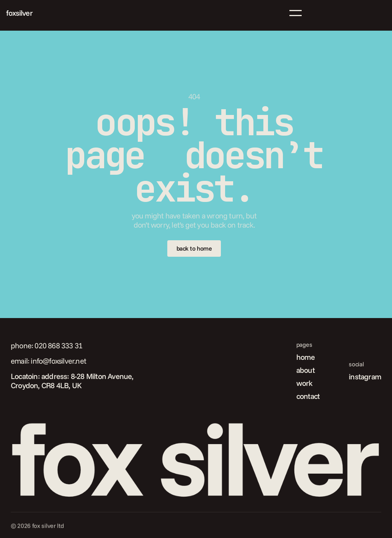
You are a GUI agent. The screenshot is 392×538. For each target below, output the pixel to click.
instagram (365, 376)
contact (308, 396)
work (305, 383)
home (306, 357)
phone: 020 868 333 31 (47, 345)
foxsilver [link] (19, 13)
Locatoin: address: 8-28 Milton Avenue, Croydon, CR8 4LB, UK (73, 381)
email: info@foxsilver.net (48, 361)
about (305, 370)
